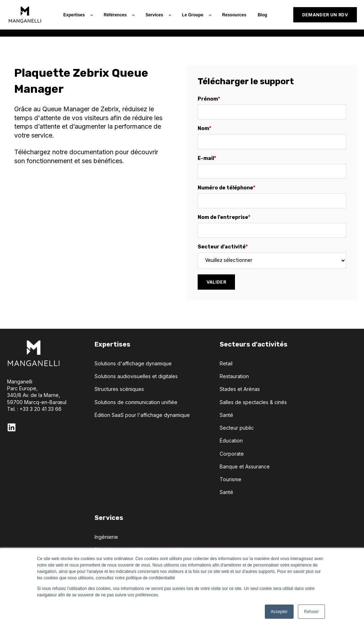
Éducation (231, 441)
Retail (226, 363)
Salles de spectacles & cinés (253, 402)
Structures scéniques (119, 389)
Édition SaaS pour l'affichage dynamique (142, 415)
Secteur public (237, 428)
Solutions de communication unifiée (136, 402)
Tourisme (231, 479)
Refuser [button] (311, 612)
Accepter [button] (279, 612)
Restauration (234, 376)
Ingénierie (106, 537)
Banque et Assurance (245, 466)
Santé (226, 415)
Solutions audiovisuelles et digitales (136, 376)
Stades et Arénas (240, 389)
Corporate (232, 454)
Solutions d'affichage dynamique (133, 363)
